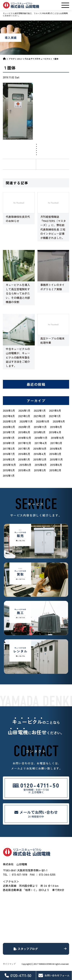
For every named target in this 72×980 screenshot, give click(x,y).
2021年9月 (55, 410)
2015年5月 (9, 470)
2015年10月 (9, 465)
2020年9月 (59, 421)
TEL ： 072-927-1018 (15, 874)
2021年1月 (55, 416)
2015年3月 (40, 470)
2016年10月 (40, 449)
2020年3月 (9, 427)
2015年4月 (24, 470)
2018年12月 (25, 438)
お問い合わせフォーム (54, 975)
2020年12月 (10, 421)
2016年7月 (9, 454)
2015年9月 (25, 465)
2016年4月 (40, 454)
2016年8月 (56, 449)
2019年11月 (40, 427)
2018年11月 (41, 438)
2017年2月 (9, 449)
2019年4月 (55, 432)
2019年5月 (40, 432)
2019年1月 (9, 438)
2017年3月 (56, 443)
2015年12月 (40, 459)
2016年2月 (9, 459)
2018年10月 (57, 438)
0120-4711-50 (18, 975)
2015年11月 (56, 459)
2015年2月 (55, 470)
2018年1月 (9, 443)
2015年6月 (56, 465)
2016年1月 (24, 459)
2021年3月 (24, 416)
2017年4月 (41, 443)
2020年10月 (43, 421)
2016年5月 (24, 454)
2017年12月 (25, 443)
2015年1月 (9, 476)
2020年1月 (24, 427)
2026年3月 (9, 410)
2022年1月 (40, 410)
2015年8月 (41, 465)
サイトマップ (9, 964)
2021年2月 (40, 416)
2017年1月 (24, 449)
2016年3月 (55, 454)
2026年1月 (24, 410)
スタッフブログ (40, 949)
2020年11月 (26, 421)
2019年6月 (24, 432)
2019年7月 (9, 432)
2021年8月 (9, 416)
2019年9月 (56, 427)
